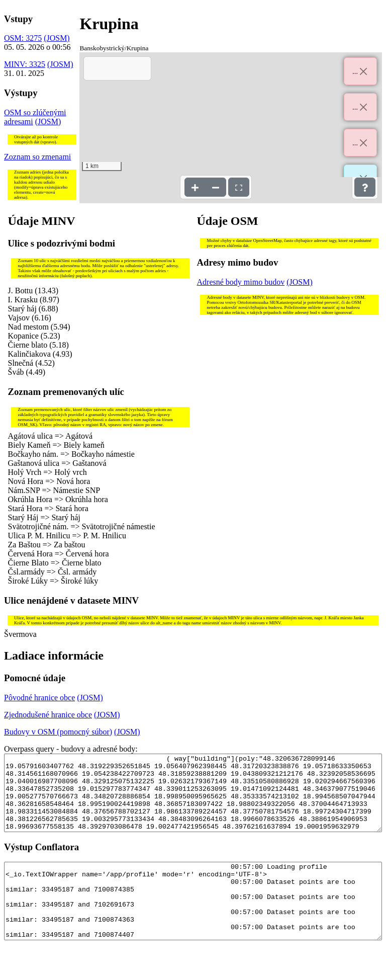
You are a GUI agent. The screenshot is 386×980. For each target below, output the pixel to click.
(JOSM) (57, 38)
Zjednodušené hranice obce (48, 715)
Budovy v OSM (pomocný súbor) (58, 732)
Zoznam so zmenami (37, 157)
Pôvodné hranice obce (39, 698)
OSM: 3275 (23, 38)
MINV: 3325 (25, 64)
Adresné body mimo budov (241, 282)
